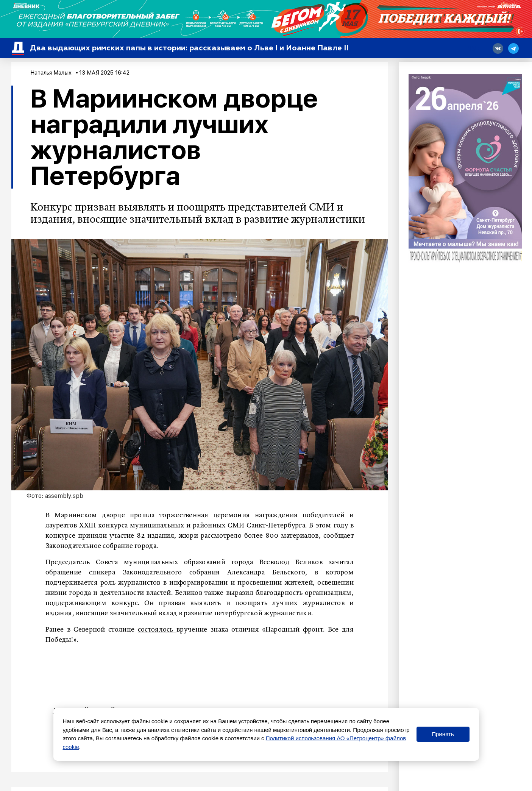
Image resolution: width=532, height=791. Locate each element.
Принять (443, 734)
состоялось (157, 630)
